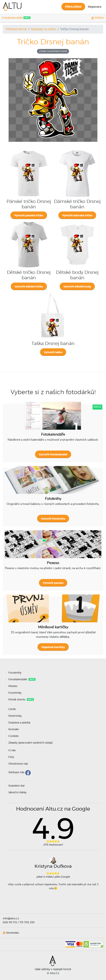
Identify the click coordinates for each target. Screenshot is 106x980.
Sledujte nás (16, 773)
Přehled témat (16, 29)
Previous (3, 878)
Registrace (95, 7)
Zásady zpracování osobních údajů (31, 743)
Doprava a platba (19, 723)
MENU (98, 18)
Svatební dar (17, 786)
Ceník (12, 709)
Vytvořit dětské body (77, 287)
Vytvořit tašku (53, 352)
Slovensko (13, 933)
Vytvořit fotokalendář (53, 455)
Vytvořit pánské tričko (29, 216)
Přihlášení (73, 7)
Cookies (13, 736)
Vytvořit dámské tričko (77, 216)
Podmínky (15, 716)
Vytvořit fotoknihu (53, 519)
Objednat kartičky (53, 647)
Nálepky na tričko (43, 29)
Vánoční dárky (17, 793)
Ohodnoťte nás (18, 764)
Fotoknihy (15, 673)
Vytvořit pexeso (53, 583)
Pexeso (13, 686)
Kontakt (14, 729)
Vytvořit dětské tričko (29, 287)
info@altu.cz (11, 919)
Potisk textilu (17, 700)
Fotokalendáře (12, 18)
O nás (12, 750)
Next (103, 878)
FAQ (11, 757)
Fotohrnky (15, 693)
